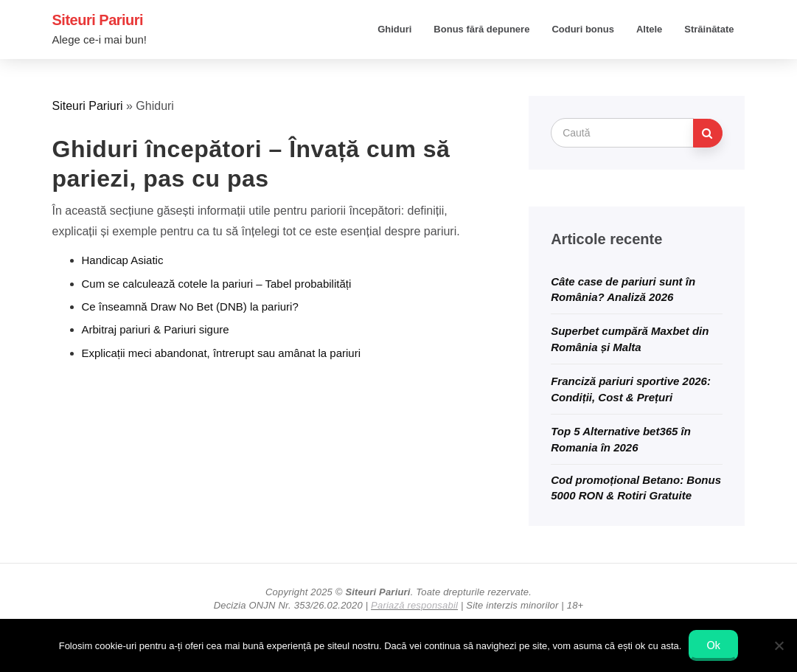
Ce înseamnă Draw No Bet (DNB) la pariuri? (190, 306)
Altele (649, 29)
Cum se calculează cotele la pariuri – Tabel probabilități (217, 284)
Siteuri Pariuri (98, 20)
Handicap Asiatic (123, 260)
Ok (713, 645)
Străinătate (709, 29)
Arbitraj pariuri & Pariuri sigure (156, 329)
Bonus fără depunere (481, 29)
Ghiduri (394, 29)
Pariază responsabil (414, 605)
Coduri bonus (583, 29)
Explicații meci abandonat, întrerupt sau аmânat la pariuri (222, 353)
